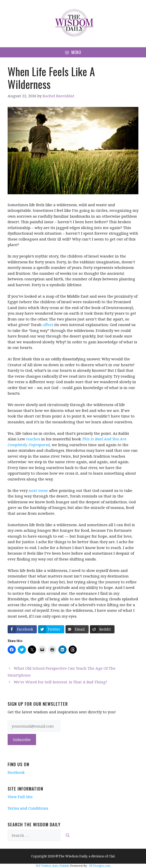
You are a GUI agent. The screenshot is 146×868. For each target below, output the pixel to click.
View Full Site (20, 797)
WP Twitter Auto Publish (53, 866)
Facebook (16, 772)
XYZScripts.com (100, 866)
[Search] (68, 835)
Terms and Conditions (28, 808)
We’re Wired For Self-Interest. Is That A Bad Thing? (60, 682)
